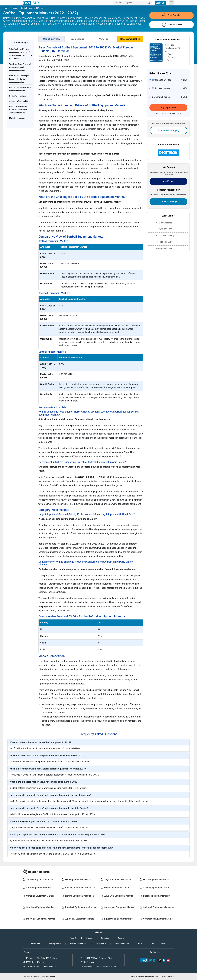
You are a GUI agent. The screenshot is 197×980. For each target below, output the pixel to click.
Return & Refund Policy (78, 944)
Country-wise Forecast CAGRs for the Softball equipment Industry (18, 110)
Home (6, 8)
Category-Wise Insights (19, 101)
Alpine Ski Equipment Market (79, 920)
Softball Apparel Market (40, 879)
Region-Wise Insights (18, 96)
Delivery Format (55, 944)
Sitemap (163, 944)
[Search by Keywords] (132, 3)
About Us (73, 938)
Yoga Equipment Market (118, 879)
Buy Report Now (168, 108)
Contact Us (105, 938)
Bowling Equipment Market (80, 888)
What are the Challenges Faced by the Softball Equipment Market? (19, 79)
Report (15, 8)
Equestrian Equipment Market (119, 920)
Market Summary (52, 39)
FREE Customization (130, 39)
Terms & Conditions (122, 944)
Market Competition (17, 118)
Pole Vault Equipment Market (40, 920)
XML (153, 944)
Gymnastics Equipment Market (158, 920)
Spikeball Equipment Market (159, 907)
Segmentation (78, 39)
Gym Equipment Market (78, 879)
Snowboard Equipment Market (119, 909)
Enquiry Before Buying (168, 130)
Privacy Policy (101, 944)
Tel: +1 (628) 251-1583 (31, 966)
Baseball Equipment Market (158, 896)
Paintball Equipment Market (81, 907)
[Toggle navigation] (172, 3)
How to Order (35, 944)
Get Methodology (168, 202)
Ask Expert (168, 181)
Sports (167, 51)
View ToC (104, 39)
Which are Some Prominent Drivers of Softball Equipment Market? (20, 67)
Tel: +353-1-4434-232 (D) (90, 966)
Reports (121, 938)
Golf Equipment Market (156, 879)
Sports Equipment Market (40, 888)
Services (89, 938)
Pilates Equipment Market (119, 888)
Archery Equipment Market (158, 888)
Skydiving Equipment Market (40, 909)
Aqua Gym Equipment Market (119, 897)
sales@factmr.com (49, 966)
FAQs (140, 944)
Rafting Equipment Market (80, 896)
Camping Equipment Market (42, 896)
